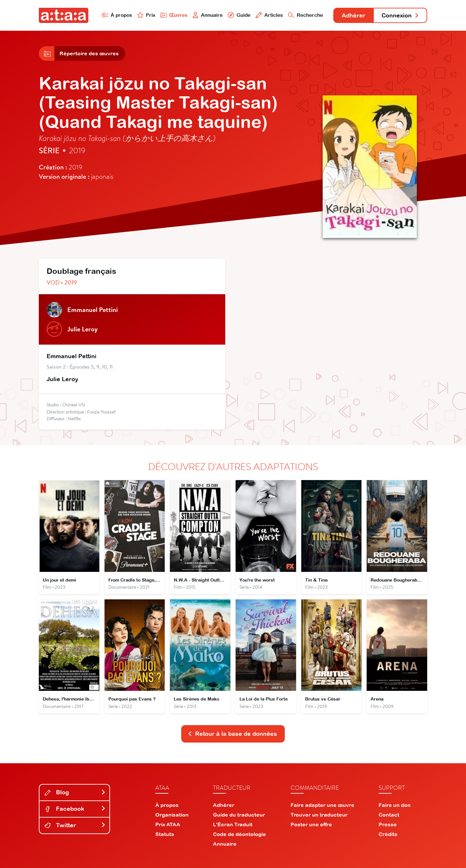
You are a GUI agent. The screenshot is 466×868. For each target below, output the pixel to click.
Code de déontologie (239, 834)
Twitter (75, 825)
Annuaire (208, 15)
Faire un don (395, 805)
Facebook (75, 809)
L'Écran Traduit (233, 824)
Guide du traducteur (239, 815)
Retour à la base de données (232, 734)
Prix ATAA (168, 824)
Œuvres (174, 15)
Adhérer (354, 15)
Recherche (305, 15)
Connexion (400, 15)
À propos (117, 15)
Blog (75, 792)
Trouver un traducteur (319, 815)
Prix (146, 15)
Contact (389, 815)
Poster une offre (311, 824)
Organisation (172, 815)
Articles (269, 15)
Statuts (165, 834)
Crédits (388, 834)
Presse (388, 824)
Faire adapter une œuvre (322, 805)
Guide (239, 15)
